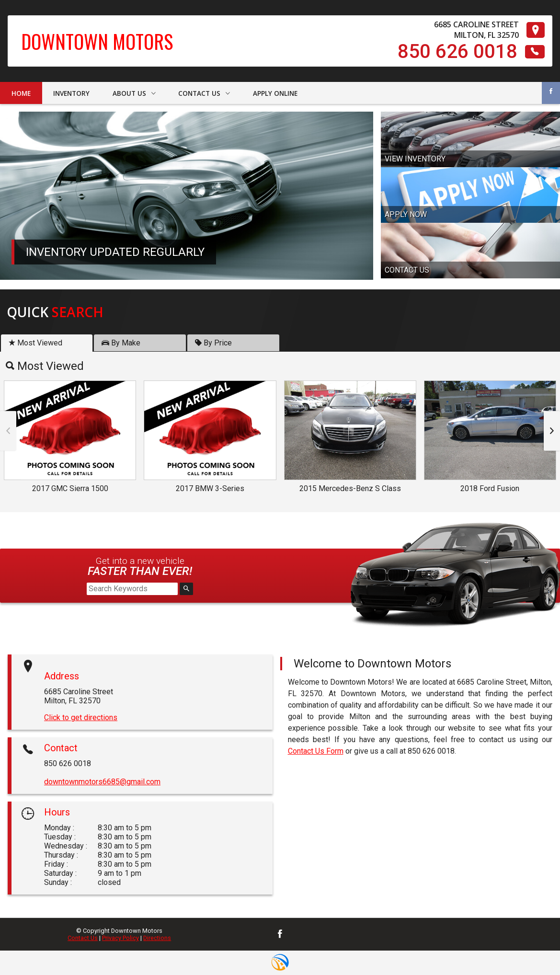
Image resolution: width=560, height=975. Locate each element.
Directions (157, 938)
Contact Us (83, 938)
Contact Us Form (316, 751)
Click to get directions (81, 717)
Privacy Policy (120, 938)
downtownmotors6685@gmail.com (102, 782)
